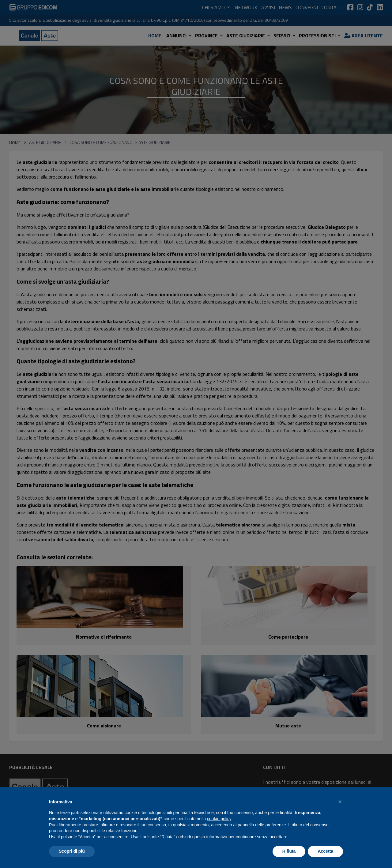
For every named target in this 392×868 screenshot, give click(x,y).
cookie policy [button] (219, 819)
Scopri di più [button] (72, 851)
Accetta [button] (325, 851)
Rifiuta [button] (289, 851)
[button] (340, 802)
